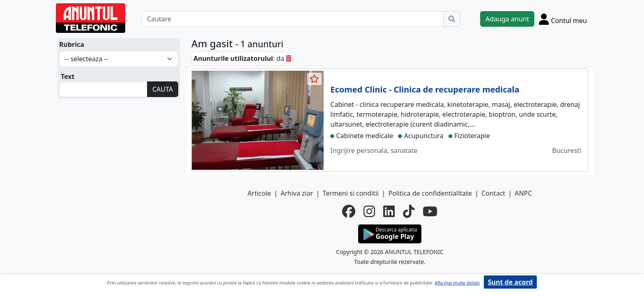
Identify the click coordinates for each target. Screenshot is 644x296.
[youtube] (430, 211)
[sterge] (289, 58)
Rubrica (72, 44)
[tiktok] (409, 211)
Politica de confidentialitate (430, 193)
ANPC (523, 193)
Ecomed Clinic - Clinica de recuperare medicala (425, 89)
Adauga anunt (507, 19)
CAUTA (163, 89)
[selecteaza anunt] (315, 79)
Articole (259, 193)
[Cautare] (293, 19)
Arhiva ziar (297, 193)
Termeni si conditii (351, 193)
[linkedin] (389, 211)
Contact (493, 193)
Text (68, 76)
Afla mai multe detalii (457, 283)
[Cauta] (452, 19)
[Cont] (563, 19)
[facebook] (349, 211)
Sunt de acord (510, 282)
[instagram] (369, 211)
